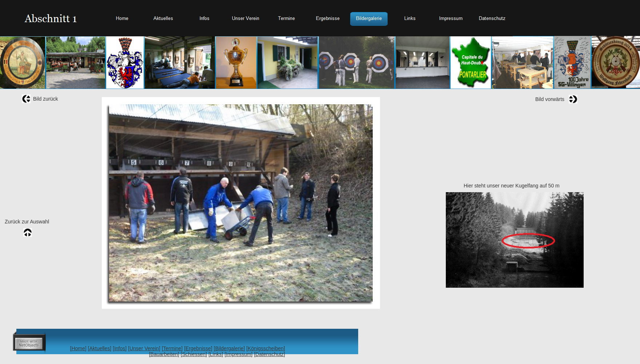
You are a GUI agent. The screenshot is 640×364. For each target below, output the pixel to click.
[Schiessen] (194, 354)
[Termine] (172, 348)
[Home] (78, 348)
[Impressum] (238, 354)
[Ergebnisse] (198, 348)
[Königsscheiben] (266, 348)
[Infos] (120, 348)
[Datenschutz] (269, 354)
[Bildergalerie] (229, 348)
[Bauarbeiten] (164, 354)
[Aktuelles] (100, 348)
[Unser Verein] (144, 348)
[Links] (216, 354)
